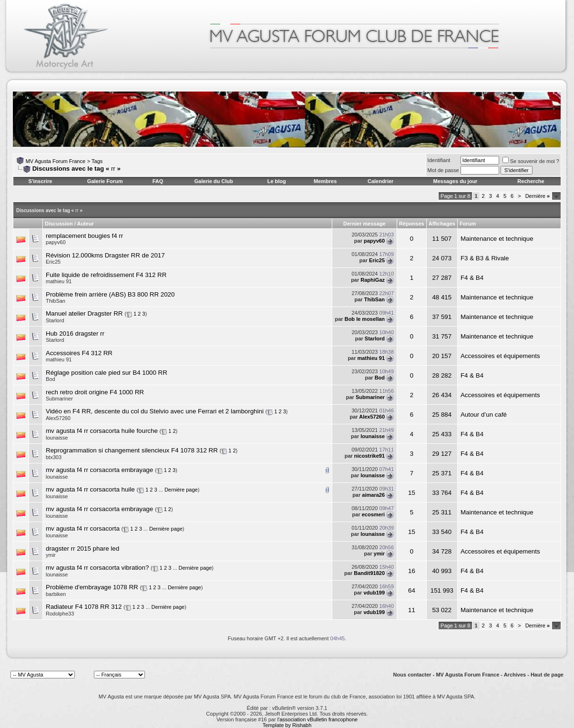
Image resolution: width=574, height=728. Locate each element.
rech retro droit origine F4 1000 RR (95, 392)
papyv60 (56, 242)
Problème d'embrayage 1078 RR (92, 587)
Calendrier (380, 181)
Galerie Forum (105, 181)
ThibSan (56, 301)
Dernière (538, 196)
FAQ (158, 181)
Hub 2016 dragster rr (75, 333)
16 (412, 571)
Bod (51, 379)
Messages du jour (455, 181)
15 (412, 493)
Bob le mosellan (365, 319)
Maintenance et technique (497, 239)
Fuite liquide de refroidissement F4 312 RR (106, 275)
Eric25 (53, 262)
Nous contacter (412, 675)
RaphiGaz (373, 280)
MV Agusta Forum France (56, 161)
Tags (97, 161)
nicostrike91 (369, 456)
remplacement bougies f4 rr (84, 236)
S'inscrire (41, 181)
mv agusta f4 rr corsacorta (83, 528)
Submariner (59, 399)
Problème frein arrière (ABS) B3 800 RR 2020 (110, 294)
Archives (515, 675)
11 (412, 610)
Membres (325, 181)
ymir (51, 555)
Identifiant (439, 160)
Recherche (531, 181)
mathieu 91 (59, 281)
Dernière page (181, 490)
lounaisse (57, 438)
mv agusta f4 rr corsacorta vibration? (97, 568)
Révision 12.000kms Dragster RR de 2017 (105, 255)
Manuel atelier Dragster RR (84, 313)
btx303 (54, 457)
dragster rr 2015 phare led (82, 549)
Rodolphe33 (60, 614)
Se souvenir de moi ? (531, 161)
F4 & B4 (472, 278)
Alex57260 (58, 418)
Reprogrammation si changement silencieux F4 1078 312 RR (132, 450)
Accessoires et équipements (500, 356)
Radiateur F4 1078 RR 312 (84, 607)
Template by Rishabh (287, 725)
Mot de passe (443, 170)
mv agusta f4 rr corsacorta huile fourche (102, 431)
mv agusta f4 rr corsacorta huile (90, 489)
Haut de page (547, 675)
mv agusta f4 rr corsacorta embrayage (99, 470)
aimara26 (373, 495)
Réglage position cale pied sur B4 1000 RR (107, 373)
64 (412, 590)
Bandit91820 (369, 573)
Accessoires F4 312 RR (79, 353)
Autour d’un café (484, 415)
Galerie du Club (213, 181)
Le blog (277, 181)
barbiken (56, 594)
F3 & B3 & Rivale (485, 258)
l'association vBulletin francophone (318, 719)
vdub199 (374, 593)
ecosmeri (373, 514)
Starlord (55, 320)
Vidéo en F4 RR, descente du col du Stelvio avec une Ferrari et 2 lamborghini (155, 411)
